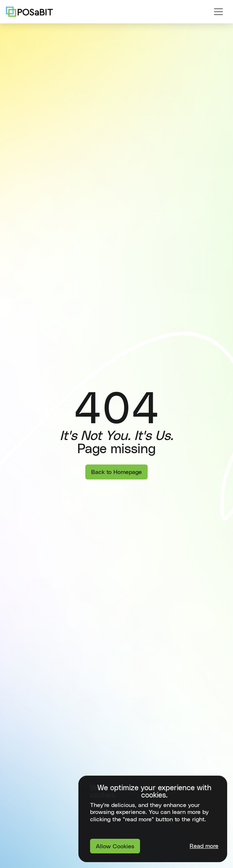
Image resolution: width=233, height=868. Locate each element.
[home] (29, 12)
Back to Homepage (116, 472)
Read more (204, 846)
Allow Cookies (115, 846)
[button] (218, 12)
